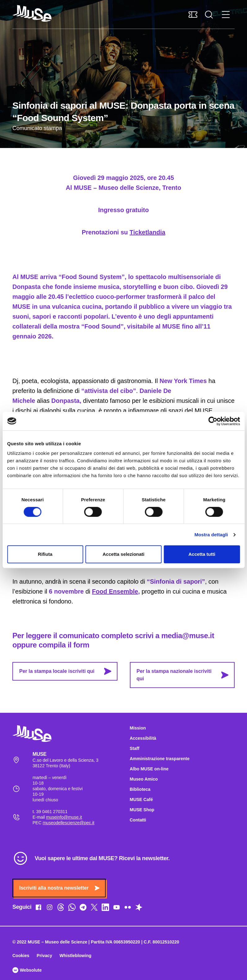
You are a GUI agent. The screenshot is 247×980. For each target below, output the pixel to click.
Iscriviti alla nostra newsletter (59, 888)
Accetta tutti (202, 554)
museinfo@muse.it (64, 817)
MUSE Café (141, 799)
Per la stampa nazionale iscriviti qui (183, 675)
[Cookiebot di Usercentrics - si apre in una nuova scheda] (213, 421)
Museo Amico (144, 779)
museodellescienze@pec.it (69, 823)
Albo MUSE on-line (149, 769)
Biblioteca (140, 789)
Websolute (27, 970)
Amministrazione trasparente (160, 759)
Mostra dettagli (211, 535)
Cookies (21, 956)
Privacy (44, 956)
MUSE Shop (142, 810)
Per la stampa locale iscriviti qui (65, 671)
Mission (138, 728)
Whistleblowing (75, 956)
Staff (135, 748)
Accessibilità (143, 738)
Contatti (138, 820)
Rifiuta (45, 554)
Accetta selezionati (123, 554)
